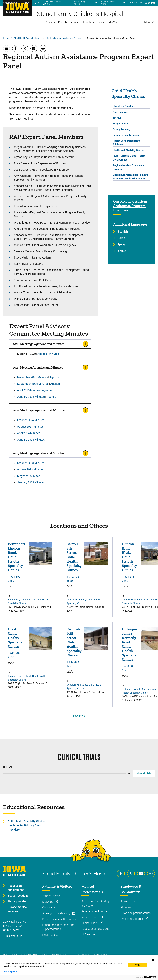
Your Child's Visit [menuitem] (108, 22)
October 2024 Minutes (31, 420)
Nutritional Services (124, 106)
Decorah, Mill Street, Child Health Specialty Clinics (74, 642)
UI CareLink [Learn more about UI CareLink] (88, 934)
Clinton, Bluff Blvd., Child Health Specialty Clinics (129, 557)
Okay (138, 965)
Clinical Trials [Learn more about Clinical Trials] (90, 923)
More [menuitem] (147, 22)
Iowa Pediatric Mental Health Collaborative (129, 158)
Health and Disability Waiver (128, 150)
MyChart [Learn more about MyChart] (48, 902)
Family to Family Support (127, 135)
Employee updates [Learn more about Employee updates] (132, 919)
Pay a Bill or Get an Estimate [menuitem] (52, 3)
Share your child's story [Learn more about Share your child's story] (57, 913)
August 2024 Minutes (30, 427)
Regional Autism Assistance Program (64, 38)
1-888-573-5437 (13, 936)
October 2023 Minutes (31, 463)
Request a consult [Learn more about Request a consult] (92, 917)
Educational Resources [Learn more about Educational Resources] (95, 929)
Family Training (121, 129)
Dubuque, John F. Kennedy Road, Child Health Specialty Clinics (130, 644)
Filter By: (8, 767)
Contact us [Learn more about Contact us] (49, 907)
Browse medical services (18, 909)
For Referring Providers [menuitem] (79, 3)
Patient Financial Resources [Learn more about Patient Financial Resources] (59, 919)
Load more (79, 716)
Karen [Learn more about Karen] (121, 238)
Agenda (42, 354)
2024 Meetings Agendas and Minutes (39, 410)
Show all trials (144, 773)
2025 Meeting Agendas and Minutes (38, 367)
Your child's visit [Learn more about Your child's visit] (52, 896)
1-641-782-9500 (14, 655)
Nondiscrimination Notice (17, 955)
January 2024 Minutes (31, 440)
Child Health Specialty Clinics (28, 38)
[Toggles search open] (150, 3)
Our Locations (121, 112)
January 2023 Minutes (31, 482)
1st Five (117, 118)
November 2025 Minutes (32, 377)
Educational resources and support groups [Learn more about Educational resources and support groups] (58, 927)
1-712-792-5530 (73, 579)
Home (6, 38)
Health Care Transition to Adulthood (127, 143)
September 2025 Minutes (33, 384)
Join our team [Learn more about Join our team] (129, 901)
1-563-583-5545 (129, 668)
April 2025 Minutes (29, 390)
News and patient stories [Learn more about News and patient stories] (135, 913)
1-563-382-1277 (73, 664)
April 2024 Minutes (29, 433)
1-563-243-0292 (129, 579)
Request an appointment (16, 888)
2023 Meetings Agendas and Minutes (38, 453)
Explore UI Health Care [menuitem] (109, 3)
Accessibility (100, 955)
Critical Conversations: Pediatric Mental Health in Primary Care (131, 177)
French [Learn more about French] (122, 244)
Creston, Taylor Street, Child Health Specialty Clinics (27, 678)
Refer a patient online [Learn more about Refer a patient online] (94, 911)
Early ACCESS (121, 124)
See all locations (18, 896)
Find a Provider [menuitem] (46, 22)
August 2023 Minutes (30, 469)
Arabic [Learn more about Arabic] (122, 251)
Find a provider (17, 901)
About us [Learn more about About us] (126, 907)
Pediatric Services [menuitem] (69, 22)
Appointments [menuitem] (10, 3)
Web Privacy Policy (81, 955)
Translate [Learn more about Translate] (134, 3)
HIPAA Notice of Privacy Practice (51, 955)
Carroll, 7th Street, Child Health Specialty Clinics (74, 557)
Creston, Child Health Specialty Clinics (15, 638)
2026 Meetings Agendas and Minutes (38, 344)
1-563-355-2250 (14, 579)
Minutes (54, 354)
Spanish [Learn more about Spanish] (123, 231)
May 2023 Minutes (29, 476)
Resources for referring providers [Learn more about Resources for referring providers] (95, 904)
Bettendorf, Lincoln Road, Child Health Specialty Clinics (17, 557)
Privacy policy (10, 971)
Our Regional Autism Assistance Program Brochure (130, 206)
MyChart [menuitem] (28, 3)
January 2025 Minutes (31, 397)
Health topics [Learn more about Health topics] (50, 935)
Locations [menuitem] (89, 22)
